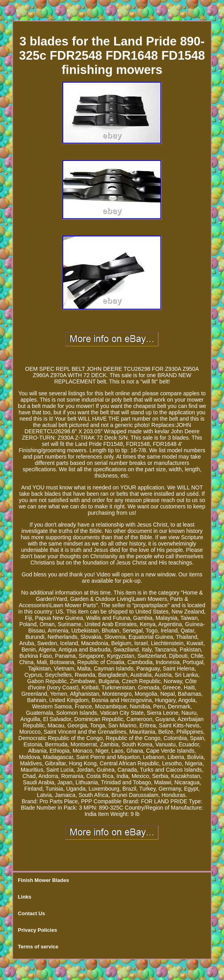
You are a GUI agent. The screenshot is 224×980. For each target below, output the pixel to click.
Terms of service (38, 947)
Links (24, 897)
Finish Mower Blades (43, 880)
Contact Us (31, 913)
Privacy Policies (37, 930)
